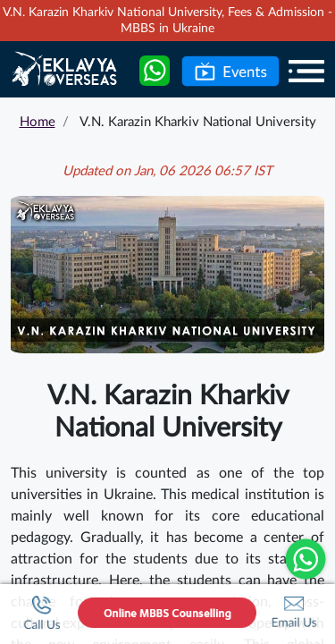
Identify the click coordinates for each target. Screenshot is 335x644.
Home (38, 122)
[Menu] (306, 71)
